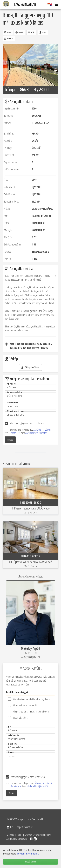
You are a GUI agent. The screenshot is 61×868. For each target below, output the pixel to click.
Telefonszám (14, 735)
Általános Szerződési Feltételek (38, 835)
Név (10, 727)
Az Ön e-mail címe (14, 392)
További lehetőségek (17, 692)
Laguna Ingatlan (25, 4)
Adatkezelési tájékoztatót (36, 433)
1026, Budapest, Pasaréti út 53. (21, 827)
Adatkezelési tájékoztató (17, 839)
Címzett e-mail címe (15, 411)
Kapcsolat (10, 835)
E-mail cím (12, 744)
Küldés (10, 440)
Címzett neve (13, 403)
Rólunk (19, 835)
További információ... (28, 854)
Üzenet (11, 752)
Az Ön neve (12, 384)
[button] (56, 4)
